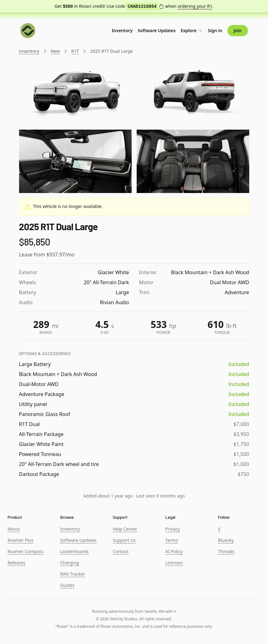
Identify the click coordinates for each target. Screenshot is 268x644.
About (14, 529)
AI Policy (174, 551)
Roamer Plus (20, 540)
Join (238, 30)
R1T (75, 51)
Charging (69, 563)
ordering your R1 (195, 6)
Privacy (173, 529)
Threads (226, 551)
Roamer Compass (26, 551)
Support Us (124, 540)
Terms (172, 540)
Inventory (122, 30)
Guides (67, 585)
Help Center (125, 529)
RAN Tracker (73, 574)
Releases (16, 563)
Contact (121, 551)
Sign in (215, 30)
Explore (192, 30)
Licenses (174, 563)
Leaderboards (74, 551)
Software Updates (157, 30)
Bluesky (226, 540)
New (55, 51)
